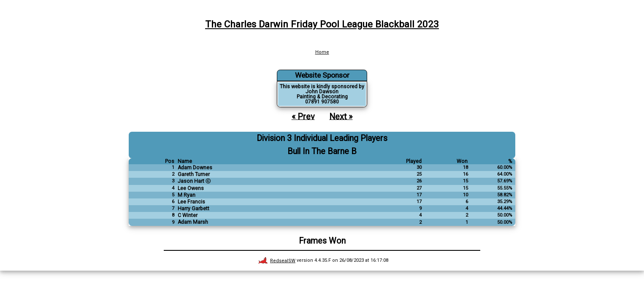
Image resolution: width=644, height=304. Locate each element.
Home (322, 52)
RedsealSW (277, 261)
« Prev (303, 116)
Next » (341, 116)
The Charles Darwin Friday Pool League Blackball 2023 (322, 24)
